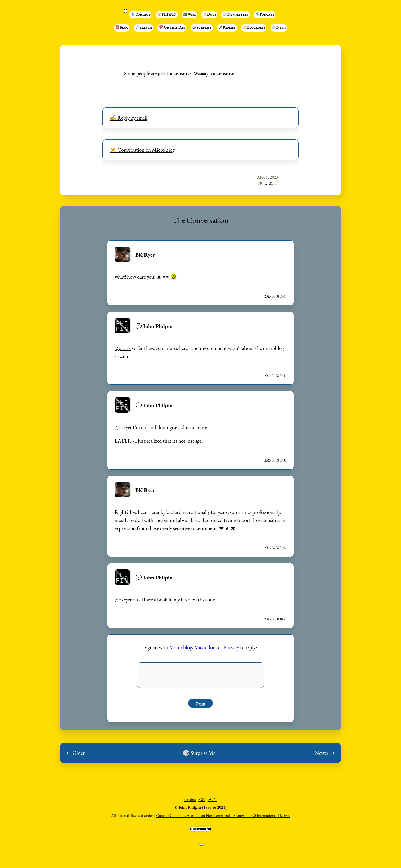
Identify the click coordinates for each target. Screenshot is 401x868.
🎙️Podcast (265, 15)
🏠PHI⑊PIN (167, 15)
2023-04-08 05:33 (275, 460)
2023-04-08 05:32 (275, 376)
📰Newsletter (236, 15)
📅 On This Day (172, 28)
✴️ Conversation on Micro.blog (142, 150)
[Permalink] (268, 184)
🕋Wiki (189, 15)
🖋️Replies (227, 28)
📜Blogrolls (254, 28)
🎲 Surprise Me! (200, 756)
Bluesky (231, 647)
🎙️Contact (140, 15)
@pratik (123, 348)
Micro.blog (181, 647)
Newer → (325, 756)
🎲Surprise (202, 28)
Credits (190, 802)
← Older (75, 756)
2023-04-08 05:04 (275, 296)
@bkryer (123, 427)
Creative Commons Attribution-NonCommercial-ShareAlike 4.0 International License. (223, 818)
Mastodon (205, 647)
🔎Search (143, 28)
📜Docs (209, 15)
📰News (279, 28)
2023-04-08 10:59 (275, 619)
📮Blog (122, 28)
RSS (201, 802)
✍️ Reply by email (129, 118)
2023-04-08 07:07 (275, 548)
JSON (212, 802)
